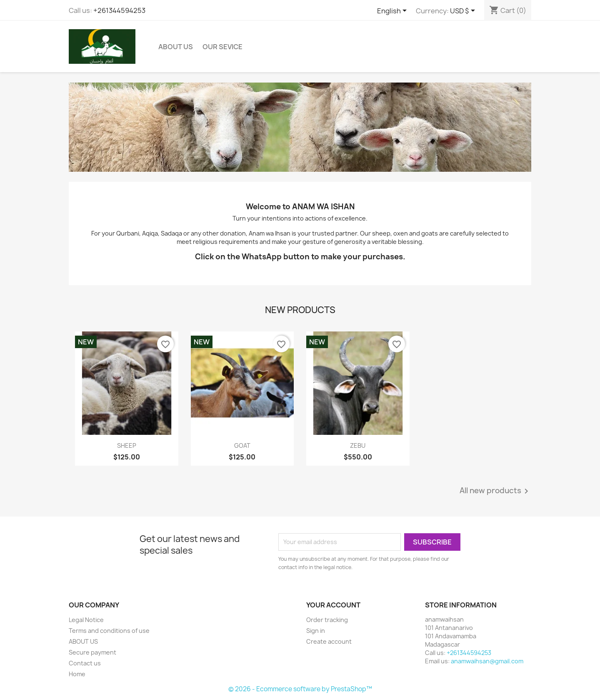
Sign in (316, 631)
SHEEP (127, 445)
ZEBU (358, 445)
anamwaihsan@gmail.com (487, 661)
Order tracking (327, 620)
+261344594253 (119, 10)
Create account (329, 641)
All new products (495, 491)
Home (77, 674)
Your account (333, 605)
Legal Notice (86, 620)
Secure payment (92, 652)
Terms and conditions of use (109, 631)
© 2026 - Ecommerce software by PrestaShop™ (300, 689)
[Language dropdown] (393, 11)
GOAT (242, 445)
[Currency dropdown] (464, 11)
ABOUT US (176, 47)
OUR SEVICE (222, 47)
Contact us (85, 663)
